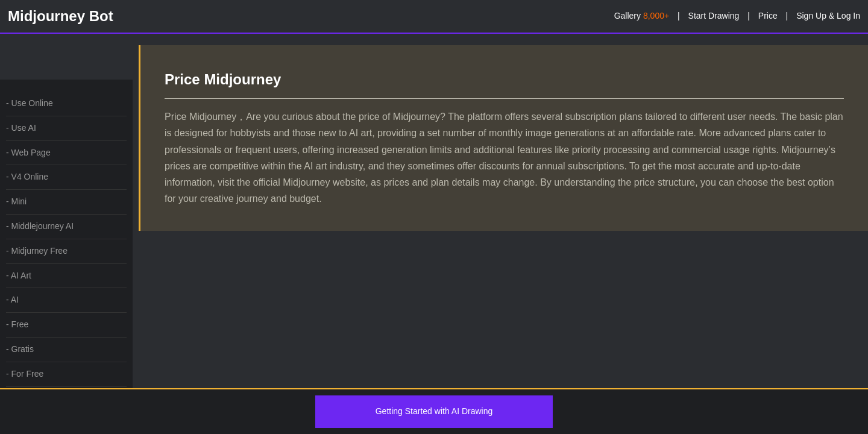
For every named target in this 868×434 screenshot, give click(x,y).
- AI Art (19, 275)
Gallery (642, 16)
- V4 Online (27, 177)
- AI (12, 300)
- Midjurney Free (37, 251)
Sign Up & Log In (828, 16)
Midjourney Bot (61, 16)
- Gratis (20, 349)
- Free (17, 324)
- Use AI (21, 128)
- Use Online (30, 103)
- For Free (25, 374)
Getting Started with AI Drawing (434, 411)
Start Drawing (714, 16)
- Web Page (28, 153)
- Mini (16, 201)
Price (768, 16)
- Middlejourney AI (40, 226)
